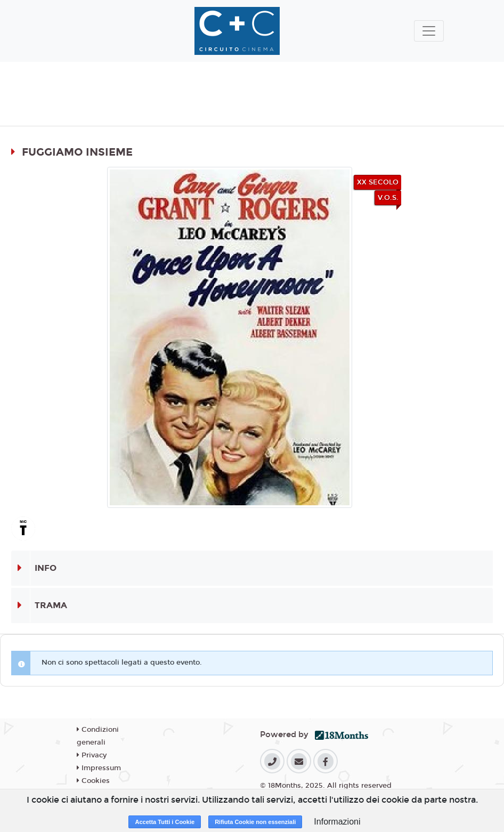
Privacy (92, 755)
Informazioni (337, 822)
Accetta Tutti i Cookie (165, 822)
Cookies (93, 781)
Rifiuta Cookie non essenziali (255, 822)
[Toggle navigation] (429, 31)
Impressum (99, 768)
